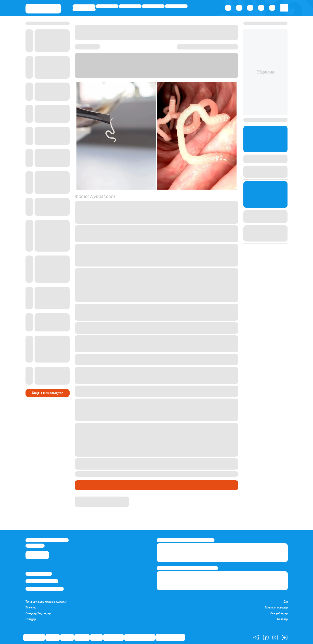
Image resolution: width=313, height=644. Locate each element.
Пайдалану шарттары (45, 589)
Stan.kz (220, 70)
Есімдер (31, 619)
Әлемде (153, 6)
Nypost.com (124, 75)
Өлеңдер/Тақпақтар (38, 614)
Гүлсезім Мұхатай (90, 499)
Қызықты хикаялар (95, 485)
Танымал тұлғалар (276, 608)
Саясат (130, 6)
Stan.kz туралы (39, 574)
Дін (286, 602)
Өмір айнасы (84, 6)
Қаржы (107, 6)
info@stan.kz (35, 546)
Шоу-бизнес (84, 10)
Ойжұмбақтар (279, 614)
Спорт (176, 6)
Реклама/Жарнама (42, 581)
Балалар (282, 619)
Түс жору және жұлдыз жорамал (46, 602)
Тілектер (31, 608)
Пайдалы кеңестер (170, 638)
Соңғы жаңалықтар (48, 393)
